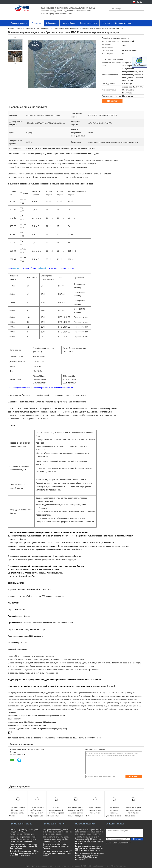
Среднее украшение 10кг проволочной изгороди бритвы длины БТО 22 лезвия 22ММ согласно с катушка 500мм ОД (18, 810)
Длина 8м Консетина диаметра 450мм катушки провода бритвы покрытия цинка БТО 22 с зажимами (24, 853)
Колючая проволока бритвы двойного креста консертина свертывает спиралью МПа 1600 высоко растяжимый (90, 856)
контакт (114, 101)
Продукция (36, 23)
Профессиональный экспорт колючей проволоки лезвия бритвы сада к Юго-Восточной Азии (25, 846)
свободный (41, 268)
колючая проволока (85, 824)
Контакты (106, 23)
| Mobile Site (125, 843)
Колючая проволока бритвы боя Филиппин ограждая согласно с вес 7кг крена (56, 846)
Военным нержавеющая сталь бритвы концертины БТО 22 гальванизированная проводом (25, 832)
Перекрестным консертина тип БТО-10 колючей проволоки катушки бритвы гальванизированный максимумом (90, 832)
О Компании (52, 23)
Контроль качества (89, 23)
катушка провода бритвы (90, 738)
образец (16, 268)
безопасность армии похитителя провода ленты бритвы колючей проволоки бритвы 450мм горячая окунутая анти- (134, 810)
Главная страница (19, 23)
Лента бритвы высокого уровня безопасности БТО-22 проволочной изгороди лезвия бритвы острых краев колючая (90, 840)
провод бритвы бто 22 (44, 28)
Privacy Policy (30, 866)
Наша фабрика (69, 23)
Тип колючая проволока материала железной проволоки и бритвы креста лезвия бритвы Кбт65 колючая (114, 810)
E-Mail (109, 843)
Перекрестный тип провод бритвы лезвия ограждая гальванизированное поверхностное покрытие (57, 832)
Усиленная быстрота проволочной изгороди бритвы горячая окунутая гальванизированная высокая (23, 839)
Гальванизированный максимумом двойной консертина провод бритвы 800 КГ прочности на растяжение (89, 848)
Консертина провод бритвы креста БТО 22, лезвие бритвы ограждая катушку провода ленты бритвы (76, 810)
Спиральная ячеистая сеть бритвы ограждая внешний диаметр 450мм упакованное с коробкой (56, 839)
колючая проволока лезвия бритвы (61, 738)
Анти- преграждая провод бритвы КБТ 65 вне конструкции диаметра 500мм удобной (57, 853)
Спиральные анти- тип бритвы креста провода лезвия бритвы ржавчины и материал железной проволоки (37, 810)
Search (142, 9)
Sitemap (116, 843)
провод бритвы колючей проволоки (27, 738)
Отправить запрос (123, 23)
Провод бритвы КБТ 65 (54, 824)
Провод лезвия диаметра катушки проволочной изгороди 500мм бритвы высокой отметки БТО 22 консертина (95, 810)
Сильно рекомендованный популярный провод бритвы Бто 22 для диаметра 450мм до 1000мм (56, 810)
